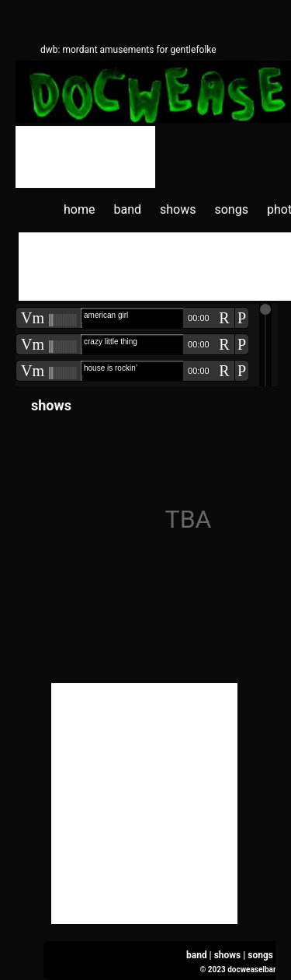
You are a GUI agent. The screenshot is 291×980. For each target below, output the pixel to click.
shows (178, 209)
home (79, 209)
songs (231, 209)
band (127, 209)
